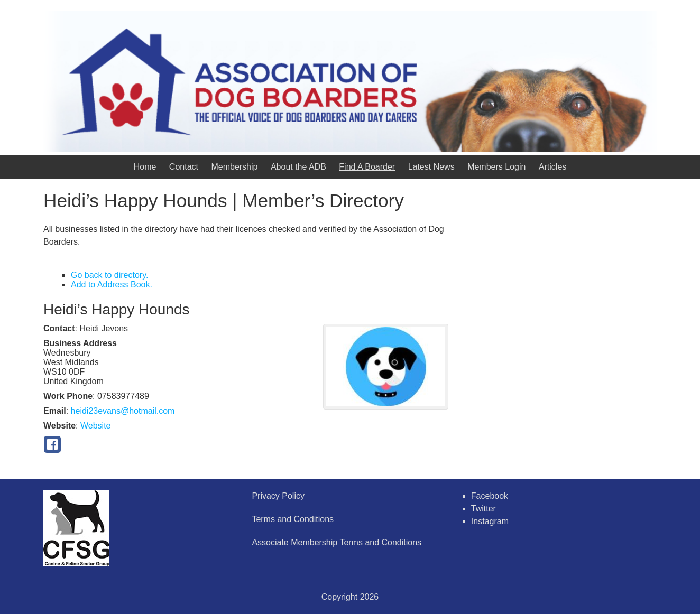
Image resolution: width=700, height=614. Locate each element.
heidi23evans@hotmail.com (123, 411)
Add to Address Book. (112, 285)
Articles (552, 167)
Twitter (483, 509)
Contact (184, 167)
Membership (234, 167)
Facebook (490, 496)
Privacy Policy (278, 496)
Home (145, 167)
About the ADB (298, 167)
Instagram (490, 521)
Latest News (431, 167)
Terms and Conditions (293, 519)
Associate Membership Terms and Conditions (337, 542)
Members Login (496, 167)
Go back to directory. (109, 275)
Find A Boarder (367, 167)
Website (96, 426)
